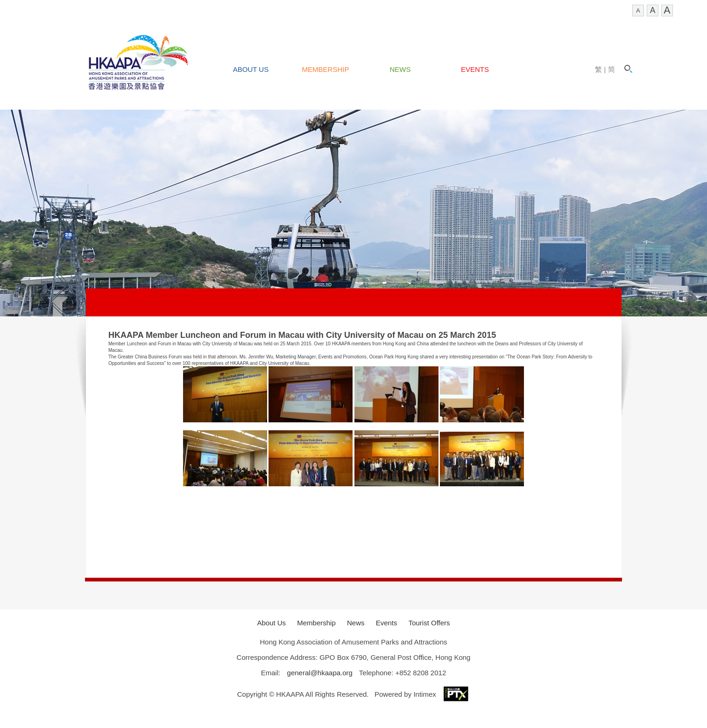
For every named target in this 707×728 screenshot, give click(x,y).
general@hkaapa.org (320, 673)
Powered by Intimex (422, 694)
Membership (326, 69)
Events (475, 69)
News (400, 69)
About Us (251, 69)
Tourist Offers (429, 623)
